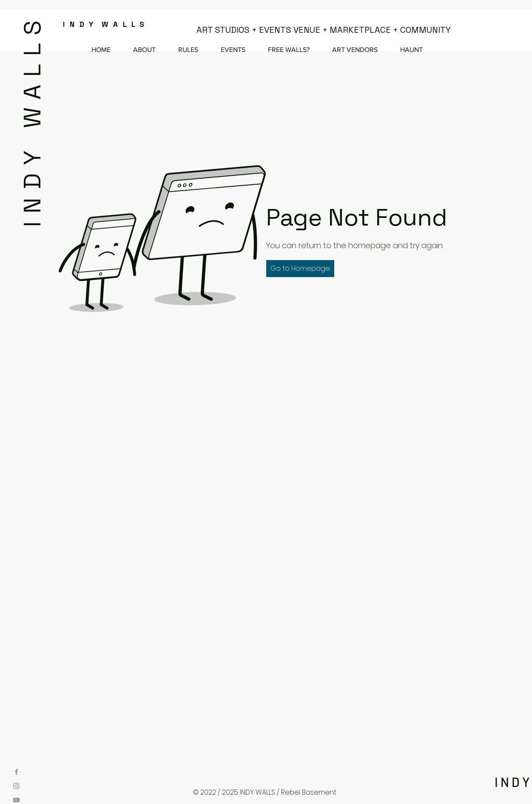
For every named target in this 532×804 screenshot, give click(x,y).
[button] (300, 269)
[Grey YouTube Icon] (16, 800)
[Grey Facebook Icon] (16, 772)
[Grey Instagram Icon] (16, 786)
